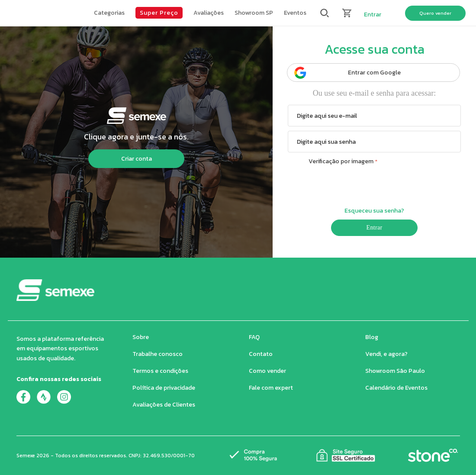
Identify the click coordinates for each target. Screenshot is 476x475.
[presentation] (374, 185)
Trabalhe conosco (158, 354)
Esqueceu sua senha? (374, 211)
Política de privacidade (164, 388)
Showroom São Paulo (395, 371)
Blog (372, 337)
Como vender (267, 371)
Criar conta (137, 159)
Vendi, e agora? (386, 354)
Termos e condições (160, 371)
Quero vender (435, 13)
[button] (109, 13)
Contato (261, 354)
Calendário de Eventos (396, 388)
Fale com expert (271, 388)
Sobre (141, 337)
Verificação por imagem (341, 161)
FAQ (254, 337)
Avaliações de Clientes (164, 405)
